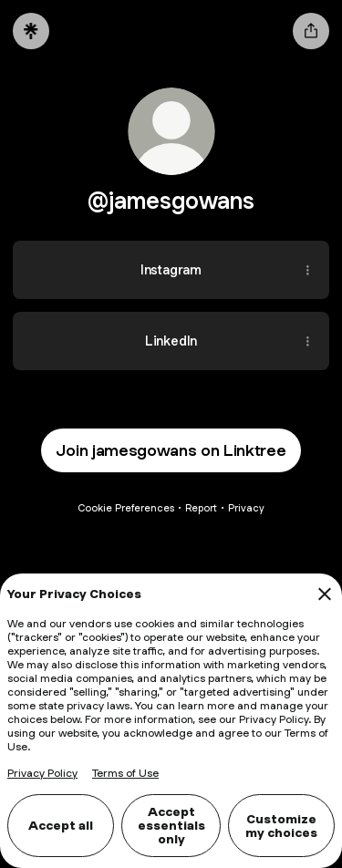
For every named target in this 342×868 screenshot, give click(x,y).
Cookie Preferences (126, 508)
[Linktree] (31, 31)
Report (201, 508)
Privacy (246, 508)
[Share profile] (311, 31)
